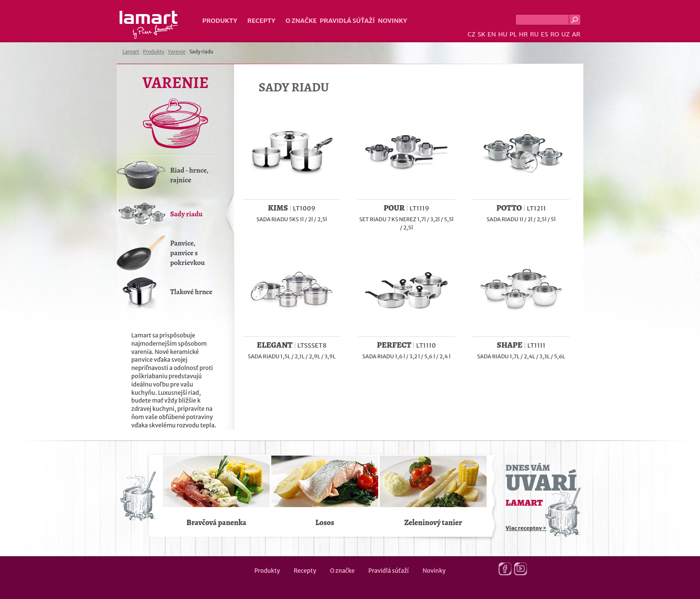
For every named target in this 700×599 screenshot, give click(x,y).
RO (555, 34)
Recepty (261, 21)
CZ (472, 34)
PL (513, 34)
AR (576, 34)
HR (523, 34)
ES (545, 34)
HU (503, 34)
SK (481, 34)
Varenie (176, 52)
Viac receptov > (526, 528)
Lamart (149, 25)
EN (492, 34)
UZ (566, 34)
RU (534, 34)
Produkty (220, 21)
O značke (301, 21)
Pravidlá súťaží (348, 21)
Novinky (392, 21)
